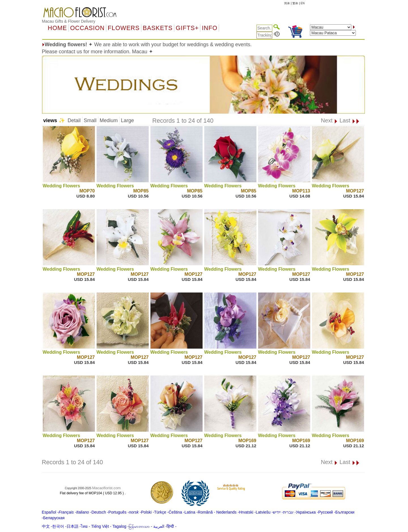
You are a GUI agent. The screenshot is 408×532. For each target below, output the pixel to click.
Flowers (124, 28)
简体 (287, 3)
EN (303, 3)
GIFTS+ (187, 28)
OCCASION (88, 28)
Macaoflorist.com (106, 488)
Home (58, 28)
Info (210, 28)
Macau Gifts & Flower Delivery (69, 21)
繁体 (295, 3)
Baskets (158, 28)
